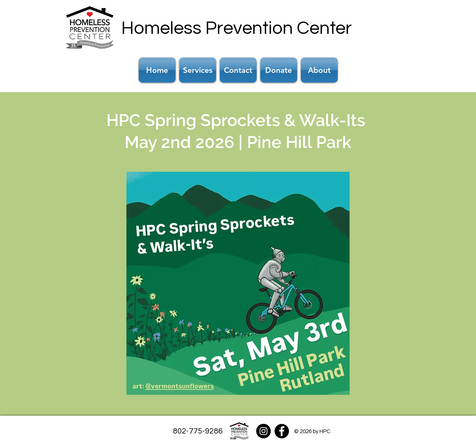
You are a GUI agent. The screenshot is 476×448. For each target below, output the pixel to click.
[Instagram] (263, 431)
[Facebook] (282, 431)
